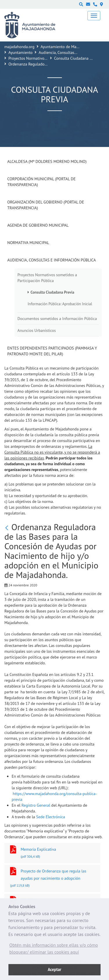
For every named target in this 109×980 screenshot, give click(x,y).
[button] (54, 950)
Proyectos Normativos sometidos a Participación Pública (47, 278)
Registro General (36, 805)
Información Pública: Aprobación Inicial (60, 304)
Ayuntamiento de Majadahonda (68, 47)
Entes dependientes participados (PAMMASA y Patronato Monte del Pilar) (52, 351)
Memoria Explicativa (52, 853)
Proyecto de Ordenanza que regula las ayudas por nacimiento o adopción (52, 879)
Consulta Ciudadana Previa (77, 58)
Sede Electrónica (50, 817)
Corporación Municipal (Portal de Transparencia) (41, 182)
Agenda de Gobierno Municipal (38, 225)
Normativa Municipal (28, 243)
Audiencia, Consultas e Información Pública (52, 260)
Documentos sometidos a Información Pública (57, 319)
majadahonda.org (19, 47)
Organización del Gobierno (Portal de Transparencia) (46, 205)
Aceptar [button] (54, 969)
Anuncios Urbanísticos (37, 330)
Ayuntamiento (20, 52)
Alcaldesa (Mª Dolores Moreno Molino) (47, 161)
